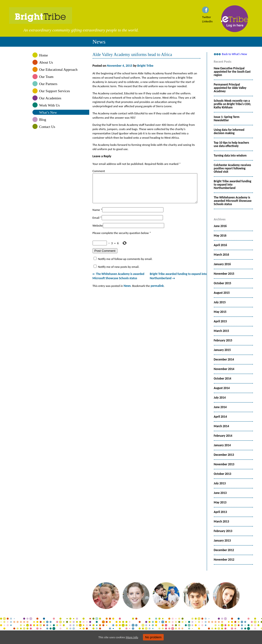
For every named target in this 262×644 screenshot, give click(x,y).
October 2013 (223, 474)
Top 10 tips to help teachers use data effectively (231, 144)
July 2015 (220, 302)
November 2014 (224, 369)
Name (96, 216)
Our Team (46, 77)
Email (96, 223)
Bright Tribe (131, 15)
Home (44, 55)
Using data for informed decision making (229, 132)
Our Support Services (55, 91)
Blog (43, 120)
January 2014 (222, 445)
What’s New (48, 112)
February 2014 (223, 436)
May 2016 (220, 236)
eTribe (235, 19)
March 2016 (221, 255)
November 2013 (224, 464)
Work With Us (49, 105)
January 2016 (222, 264)
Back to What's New (235, 54)
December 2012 (224, 550)
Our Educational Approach (58, 70)
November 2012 (224, 560)
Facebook (205, 10)
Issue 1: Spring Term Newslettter (227, 119)
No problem (153, 637)
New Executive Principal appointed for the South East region (232, 72)
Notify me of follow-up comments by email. (125, 265)
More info (132, 637)
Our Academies (50, 98)
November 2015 (224, 274)
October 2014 (223, 379)
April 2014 (220, 417)
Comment (99, 171)
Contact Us (47, 127)
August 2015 (222, 293)
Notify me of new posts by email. (118, 272)
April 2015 (220, 321)
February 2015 (223, 340)
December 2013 (224, 455)
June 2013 (220, 493)
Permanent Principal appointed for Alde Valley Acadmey (230, 88)
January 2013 (222, 541)
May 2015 (220, 312)
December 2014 (224, 360)
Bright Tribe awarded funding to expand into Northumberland (233, 185)
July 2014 (220, 398)
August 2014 (222, 388)
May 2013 (220, 502)
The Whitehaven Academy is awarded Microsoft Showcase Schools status (233, 201)
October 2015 (223, 283)
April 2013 (220, 512)
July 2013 (220, 483)
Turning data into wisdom (230, 156)
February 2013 (223, 531)
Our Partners (48, 84)
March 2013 (221, 522)
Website (98, 231)
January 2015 (222, 350)
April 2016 (220, 245)
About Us (46, 62)
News (127, 292)
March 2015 (221, 331)
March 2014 (221, 426)
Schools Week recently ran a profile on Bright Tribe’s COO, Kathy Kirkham (232, 104)
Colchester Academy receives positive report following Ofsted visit (232, 168)
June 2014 (220, 407)
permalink (157, 292)
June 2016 (220, 226)
